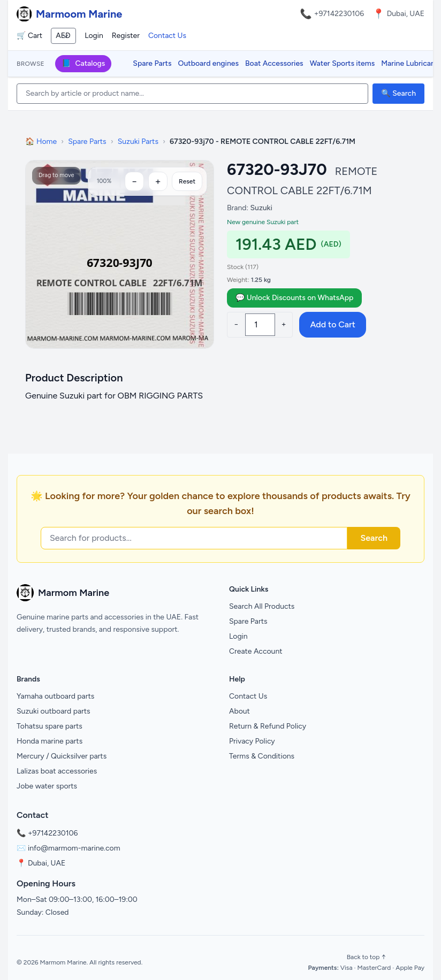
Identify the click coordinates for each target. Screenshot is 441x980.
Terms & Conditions (262, 756)
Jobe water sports (47, 786)
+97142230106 (339, 14)
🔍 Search (398, 93)
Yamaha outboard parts (55, 696)
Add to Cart (332, 324)
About (239, 711)
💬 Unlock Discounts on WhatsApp (294, 298)
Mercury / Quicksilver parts (62, 756)
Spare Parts (152, 63)
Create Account (256, 651)
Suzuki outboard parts (54, 711)
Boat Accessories (274, 63)
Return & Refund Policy (268, 726)
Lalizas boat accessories (57, 771)
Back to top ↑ (366, 957)
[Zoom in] (158, 181)
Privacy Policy (252, 741)
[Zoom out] (134, 181)
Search (374, 538)
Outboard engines (208, 63)
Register (126, 36)
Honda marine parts (50, 741)
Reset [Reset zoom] (187, 181)
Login (94, 36)
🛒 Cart (29, 36)
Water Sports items (343, 63)
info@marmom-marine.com (74, 848)
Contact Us (167, 36)
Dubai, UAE (47, 863)
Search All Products (262, 606)
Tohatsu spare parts (50, 726)
